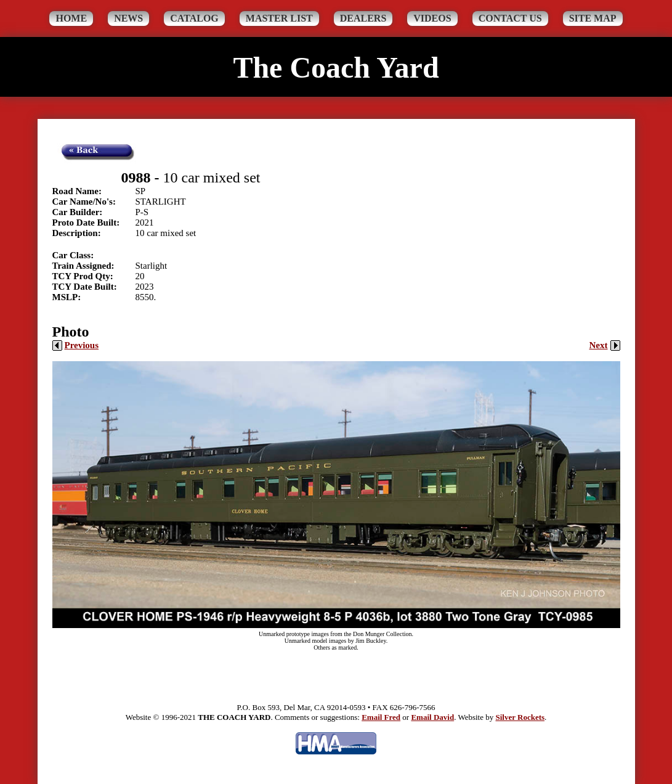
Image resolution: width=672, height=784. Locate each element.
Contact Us (510, 18)
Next (605, 345)
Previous (76, 345)
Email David (432, 717)
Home (71, 18)
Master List (279, 18)
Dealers (363, 18)
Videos (432, 18)
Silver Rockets (520, 717)
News (128, 18)
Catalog (194, 18)
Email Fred (381, 717)
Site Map (593, 18)
